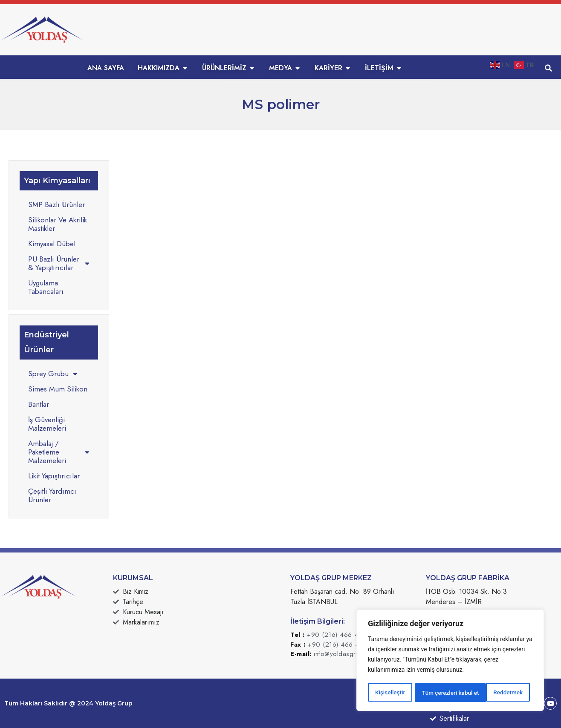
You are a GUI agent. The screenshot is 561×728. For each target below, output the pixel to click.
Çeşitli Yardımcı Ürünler (52, 495)
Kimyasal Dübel (52, 244)
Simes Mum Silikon (58, 389)
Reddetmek (436, 693)
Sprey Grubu (53, 374)
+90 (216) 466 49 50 (341, 645)
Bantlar (39, 404)
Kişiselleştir (390, 693)
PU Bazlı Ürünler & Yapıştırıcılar (59, 263)
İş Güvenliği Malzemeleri (47, 424)
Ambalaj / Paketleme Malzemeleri (59, 452)
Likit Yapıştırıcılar (54, 476)
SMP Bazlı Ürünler (56, 204)
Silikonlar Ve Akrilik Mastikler (58, 224)
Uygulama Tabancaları (46, 287)
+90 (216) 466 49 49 (340, 635)
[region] (450, 661)
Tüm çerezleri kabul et (497, 693)
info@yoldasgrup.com (346, 654)
